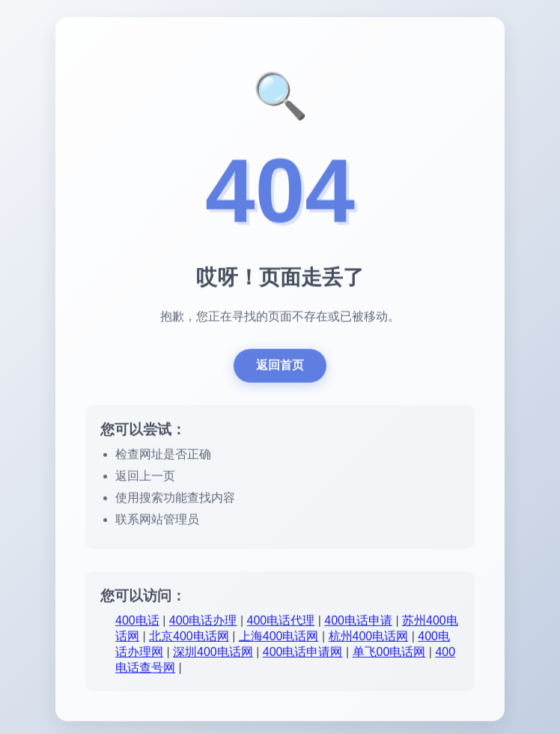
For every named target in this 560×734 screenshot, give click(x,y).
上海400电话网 (279, 639)
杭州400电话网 (369, 639)
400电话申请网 (303, 654)
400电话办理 (203, 623)
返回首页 (280, 367)
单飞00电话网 (389, 654)
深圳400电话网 (213, 654)
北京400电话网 (189, 639)
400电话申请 (358, 623)
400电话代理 (281, 623)
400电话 (137, 623)
